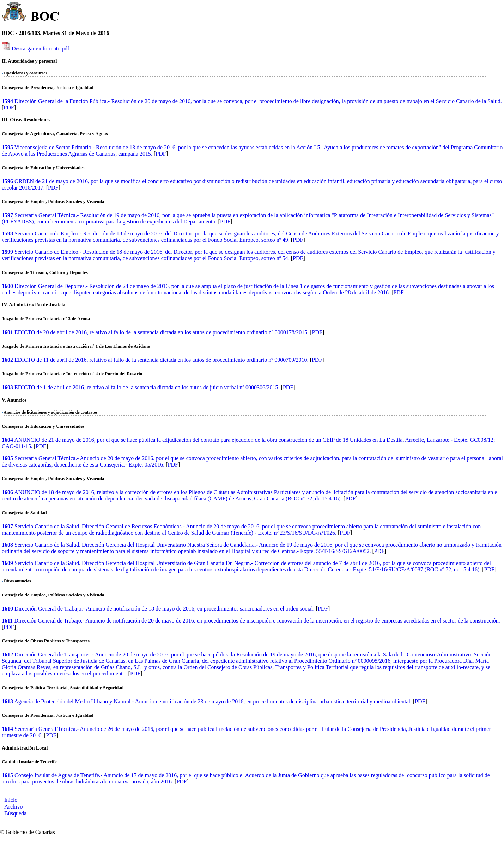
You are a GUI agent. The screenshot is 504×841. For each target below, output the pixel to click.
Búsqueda (15, 813)
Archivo (13, 807)
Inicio (11, 800)
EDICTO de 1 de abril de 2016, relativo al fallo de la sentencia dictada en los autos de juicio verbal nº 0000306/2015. (147, 387)
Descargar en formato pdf (41, 49)
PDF (9, 107)
